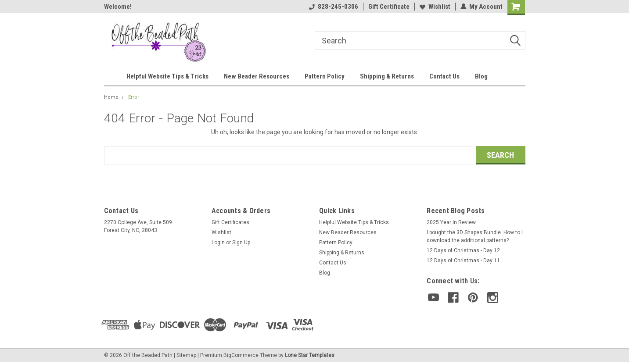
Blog (481, 76)
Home (111, 97)
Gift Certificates (230, 222)
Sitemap (186, 355)
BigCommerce (241, 355)
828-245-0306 (334, 7)
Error (134, 97)
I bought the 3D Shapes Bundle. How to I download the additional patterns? (475, 236)
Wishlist (435, 7)
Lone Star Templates (310, 355)
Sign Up (241, 243)
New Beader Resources (257, 76)
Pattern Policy (325, 76)
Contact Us (444, 76)
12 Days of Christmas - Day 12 (463, 250)
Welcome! (118, 7)
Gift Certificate (389, 7)
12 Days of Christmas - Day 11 (463, 261)
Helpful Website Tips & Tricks (167, 76)
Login (218, 243)
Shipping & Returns (387, 76)
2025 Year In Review (451, 222)
